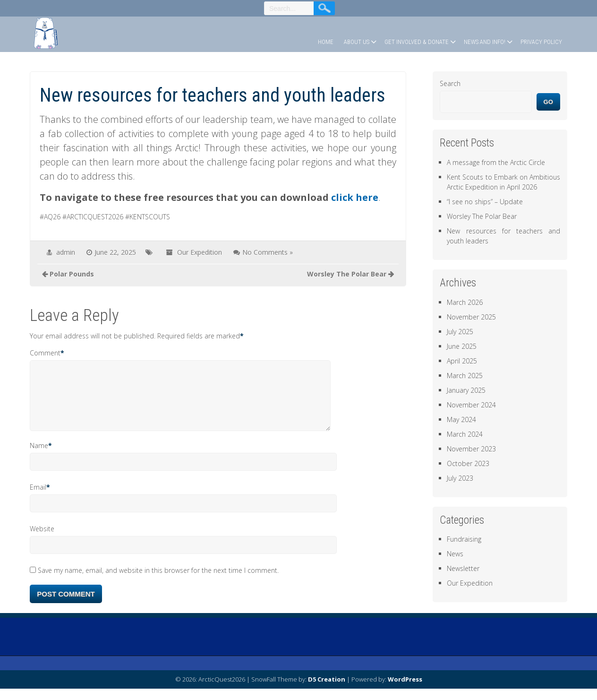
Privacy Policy (541, 42)
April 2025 (462, 361)
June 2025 (462, 346)
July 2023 (460, 478)
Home (326, 42)
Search (450, 83)
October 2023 (468, 463)
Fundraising (464, 539)
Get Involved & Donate (417, 42)
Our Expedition (200, 252)
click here (355, 197)
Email (38, 498)
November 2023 (471, 449)
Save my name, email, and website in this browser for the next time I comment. (158, 582)
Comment (45, 353)
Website (42, 540)
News (455, 554)
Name (39, 457)
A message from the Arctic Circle (496, 162)
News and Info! (485, 42)
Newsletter (463, 568)
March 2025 (465, 376)
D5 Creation (327, 691)
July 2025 (460, 332)
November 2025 (471, 317)
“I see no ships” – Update (485, 202)
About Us (357, 42)
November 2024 (471, 405)
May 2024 (461, 419)
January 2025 (466, 390)
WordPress (405, 691)
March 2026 (465, 302)
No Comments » (268, 252)
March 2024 (465, 434)
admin (66, 252)
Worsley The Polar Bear (482, 216)
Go (548, 102)
